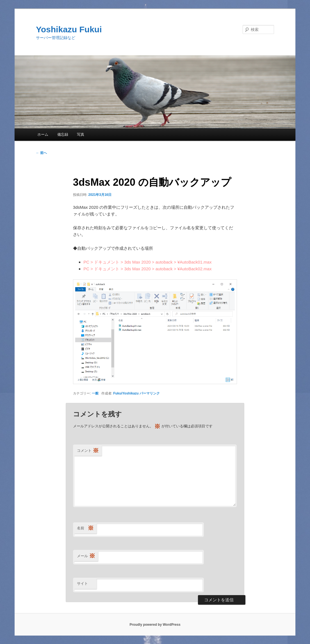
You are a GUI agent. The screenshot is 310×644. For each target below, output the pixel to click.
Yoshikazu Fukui (69, 29)
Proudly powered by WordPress (155, 625)
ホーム (43, 134)
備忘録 (63, 134)
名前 (85, 528)
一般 (95, 393)
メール (86, 556)
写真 (81, 134)
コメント (88, 451)
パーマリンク (150, 393)
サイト (82, 583)
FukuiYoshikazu (126, 393)
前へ (41, 153)
